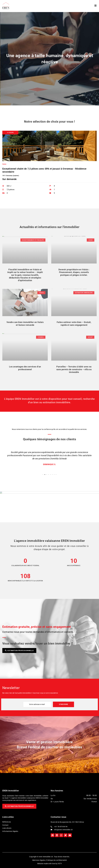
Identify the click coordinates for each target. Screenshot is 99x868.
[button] (10, 133)
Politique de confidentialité (57, 860)
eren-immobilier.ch (46, 857)
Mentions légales (39, 860)
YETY (60, 864)
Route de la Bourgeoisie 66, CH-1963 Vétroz (67, 822)
